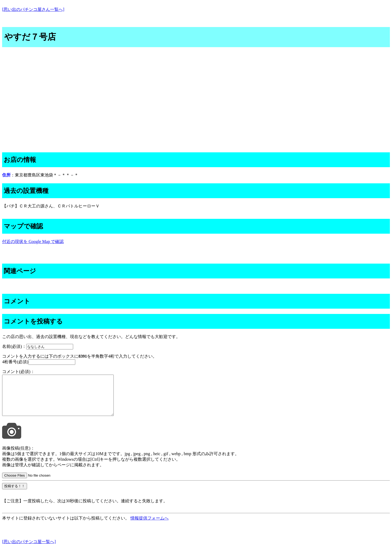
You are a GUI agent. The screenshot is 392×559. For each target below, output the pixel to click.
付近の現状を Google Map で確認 (33, 241)
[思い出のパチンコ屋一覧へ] (29, 550)
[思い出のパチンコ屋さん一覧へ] (33, 9)
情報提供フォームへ (149, 526)
